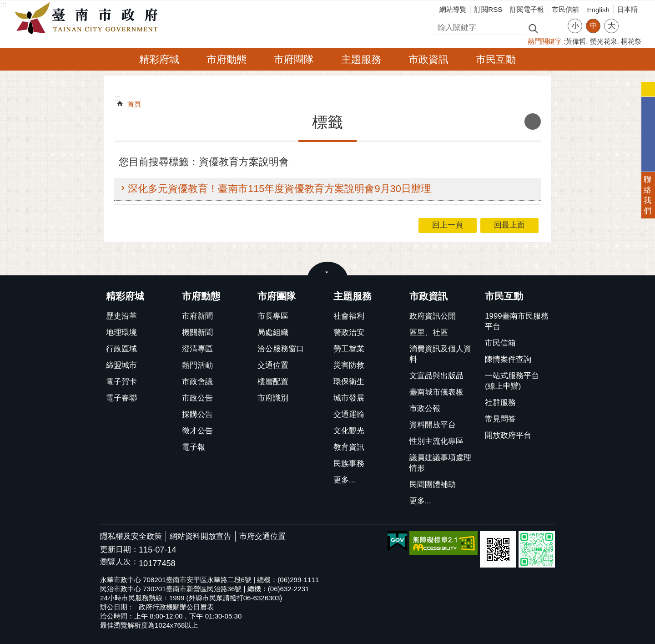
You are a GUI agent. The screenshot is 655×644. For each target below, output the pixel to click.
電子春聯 (121, 398)
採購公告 (197, 414)
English (598, 10)
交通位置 (273, 365)
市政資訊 (428, 59)
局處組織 (273, 332)
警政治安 (349, 332)
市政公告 (197, 398)
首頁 (134, 104)
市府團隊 (294, 59)
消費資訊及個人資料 (440, 354)
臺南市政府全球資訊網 (89, 19)
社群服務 (500, 403)
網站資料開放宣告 (201, 536)
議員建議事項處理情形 (440, 463)
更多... (344, 480)
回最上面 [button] (509, 225)
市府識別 (273, 398)
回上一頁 (448, 225)
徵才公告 (197, 431)
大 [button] (612, 26)
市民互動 (496, 59)
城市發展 (349, 398)
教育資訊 (349, 447)
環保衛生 (349, 382)
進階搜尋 (553, 28)
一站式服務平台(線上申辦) (512, 381)
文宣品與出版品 (436, 376)
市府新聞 (197, 316)
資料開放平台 (433, 425)
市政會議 (197, 382)
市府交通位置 (262, 536)
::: (3, 5)
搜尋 (442, 26)
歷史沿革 (121, 316)
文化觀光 (349, 431)
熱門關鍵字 (545, 41)
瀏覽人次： (119, 562)
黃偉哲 (576, 41)
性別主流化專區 (436, 441)
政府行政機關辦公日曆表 (176, 607)
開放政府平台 (508, 435)
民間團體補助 (433, 484)
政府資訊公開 (433, 316)
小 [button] (575, 26)
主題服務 (361, 59)
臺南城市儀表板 (436, 392)
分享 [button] (630, 20)
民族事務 (349, 464)
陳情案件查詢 (508, 359)
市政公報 (425, 408)
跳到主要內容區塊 (5, 5)
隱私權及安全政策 (131, 536)
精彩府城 (159, 59)
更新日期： (119, 550)
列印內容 (533, 122)
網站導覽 (453, 9)
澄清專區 (197, 349)
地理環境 (121, 332)
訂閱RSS (488, 9)
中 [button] (593, 26)
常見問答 (500, 419)
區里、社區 (429, 332)
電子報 (194, 447)
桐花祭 (631, 41)
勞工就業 (349, 349)
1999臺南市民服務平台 (516, 321)
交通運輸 (349, 414)
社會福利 (349, 316)
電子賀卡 (121, 382)
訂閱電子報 (527, 9)
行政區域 (121, 349)
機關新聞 (197, 332)
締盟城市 (121, 365)
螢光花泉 (604, 41)
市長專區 (273, 316)
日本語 (627, 9)
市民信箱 (565, 9)
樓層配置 (273, 382)
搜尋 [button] (533, 28)
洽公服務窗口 (281, 349)
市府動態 (227, 59)
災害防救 (349, 365)
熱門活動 (197, 365)
